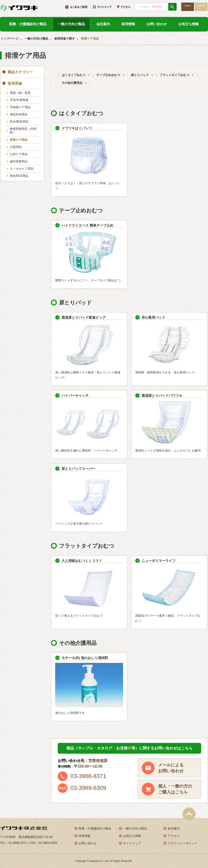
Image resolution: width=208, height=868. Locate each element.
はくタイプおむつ (74, 75)
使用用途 (15, 84)
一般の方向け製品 (71, 24)
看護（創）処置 (20, 93)
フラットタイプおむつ (174, 75)
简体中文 (201, 6)
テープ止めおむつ (108, 75)
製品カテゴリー (20, 72)
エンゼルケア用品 (22, 169)
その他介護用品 (72, 83)
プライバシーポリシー (183, 843)
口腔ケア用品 (19, 154)
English (188, 6)
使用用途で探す (65, 39)
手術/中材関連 (19, 100)
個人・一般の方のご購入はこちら (175, 789)
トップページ (10, 39)
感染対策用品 (19, 114)
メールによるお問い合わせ (171, 768)
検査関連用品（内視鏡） (23, 131)
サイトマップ (132, 843)
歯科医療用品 (19, 161)
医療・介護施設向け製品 (28, 24)
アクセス (174, 836)
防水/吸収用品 (19, 122)
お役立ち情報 (188, 24)
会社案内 (103, 24)
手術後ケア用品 (20, 107)
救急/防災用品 (19, 176)
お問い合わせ (157, 24)
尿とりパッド (140, 75)
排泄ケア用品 (19, 140)
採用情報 (128, 24)
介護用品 (16, 147)
